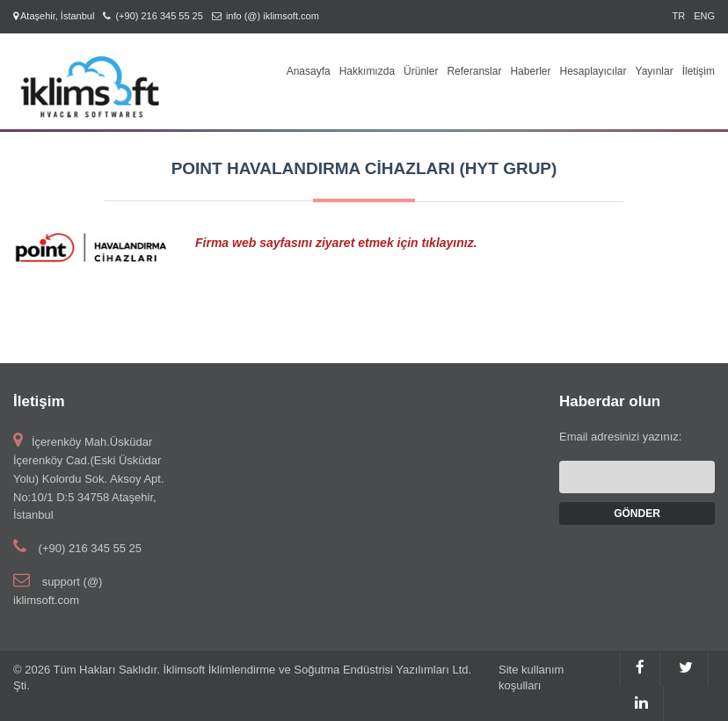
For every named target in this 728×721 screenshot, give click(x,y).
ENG (704, 16)
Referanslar (474, 71)
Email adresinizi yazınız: (620, 437)
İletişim (699, 71)
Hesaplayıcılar (593, 71)
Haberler (530, 71)
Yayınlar (655, 71)
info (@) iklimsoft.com (273, 16)
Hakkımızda (367, 71)
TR (678, 16)
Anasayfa (309, 71)
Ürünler (421, 71)
